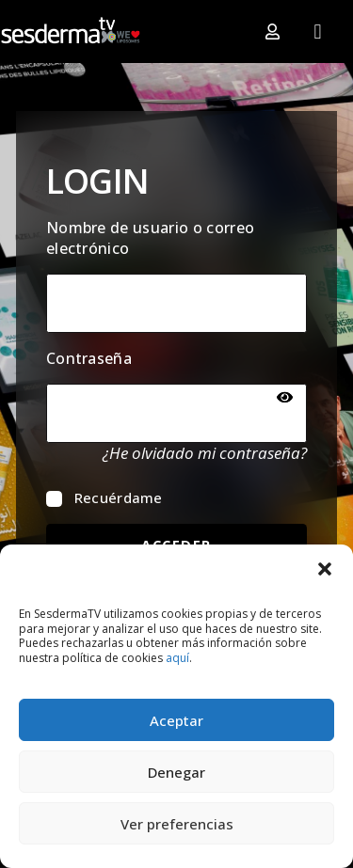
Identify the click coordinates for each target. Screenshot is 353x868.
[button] (325, 568)
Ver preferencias (177, 824)
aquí (177, 658)
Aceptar (176, 720)
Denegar (176, 772)
